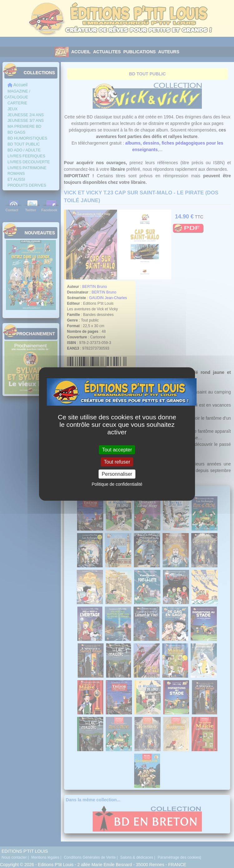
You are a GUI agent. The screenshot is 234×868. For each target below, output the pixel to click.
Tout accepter (117, 449)
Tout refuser (117, 462)
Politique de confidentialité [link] (117, 484)
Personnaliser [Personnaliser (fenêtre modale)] (117, 474)
